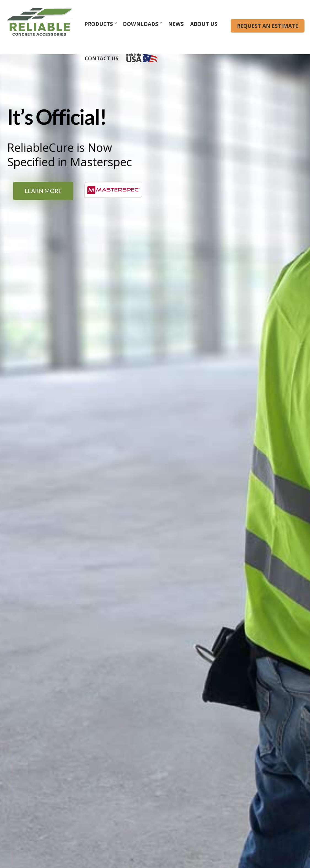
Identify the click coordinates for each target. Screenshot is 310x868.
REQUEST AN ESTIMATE (268, 26)
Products (99, 24)
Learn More (43, 191)
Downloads (141, 24)
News (176, 24)
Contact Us (102, 58)
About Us (204, 24)
